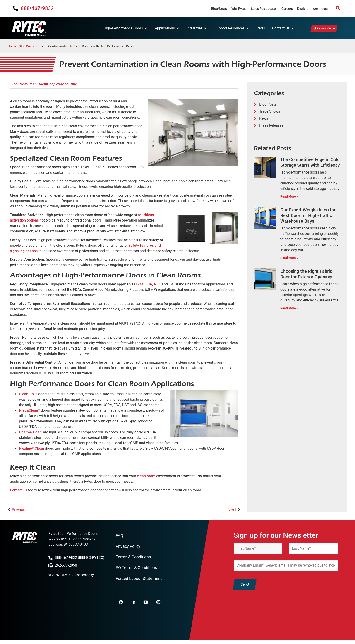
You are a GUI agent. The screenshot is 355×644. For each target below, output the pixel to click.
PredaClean (29, 410)
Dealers (303, 9)
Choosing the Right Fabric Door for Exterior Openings (307, 274)
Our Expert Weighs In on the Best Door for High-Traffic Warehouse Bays (308, 215)
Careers (287, 9)
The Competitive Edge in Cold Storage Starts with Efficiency (310, 162)
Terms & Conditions (133, 558)
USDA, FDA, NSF (148, 284)
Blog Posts (26, 46)
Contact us (19, 490)
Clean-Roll (28, 394)
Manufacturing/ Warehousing (53, 84)
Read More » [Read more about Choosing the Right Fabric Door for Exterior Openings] (289, 308)
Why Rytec (239, 9)
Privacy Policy (128, 547)
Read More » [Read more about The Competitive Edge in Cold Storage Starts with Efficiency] (289, 197)
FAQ (119, 536)
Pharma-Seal (31, 432)
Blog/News (219, 9)
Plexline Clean (31, 448)
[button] (338, 8)
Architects (320, 9)
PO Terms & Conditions (136, 569)
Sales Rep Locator (264, 9)
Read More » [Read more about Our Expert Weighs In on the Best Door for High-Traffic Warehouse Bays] (289, 258)
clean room (146, 476)
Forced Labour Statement (139, 580)
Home (12, 46)
